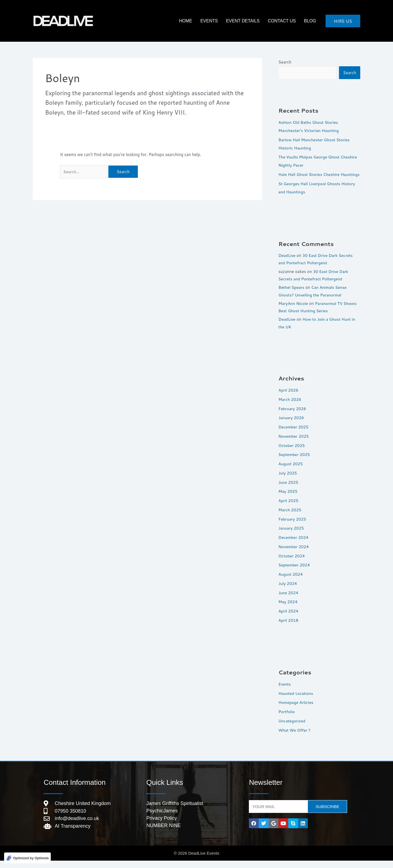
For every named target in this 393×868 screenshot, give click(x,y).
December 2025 (294, 434)
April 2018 (289, 627)
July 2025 (288, 480)
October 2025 (292, 452)
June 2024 (288, 600)
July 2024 (288, 591)
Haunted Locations (296, 700)
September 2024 (294, 572)
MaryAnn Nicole (294, 311)
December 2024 (294, 544)
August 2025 (291, 471)
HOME (198, 21)
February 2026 (293, 415)
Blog (311, 21)
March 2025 (290, 517)
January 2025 (291, 535)
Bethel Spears (292, 295)
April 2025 (289, 508)
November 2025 (294, 443)
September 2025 (294, 462)
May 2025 (288, 498)
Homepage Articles (296, 709)
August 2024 (291, 581)
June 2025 (288, 489)
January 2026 (291, 425)
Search (285, 62)
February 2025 (293, 526)
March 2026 (290, 406)
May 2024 (288, 609)
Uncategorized (292, 728)
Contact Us (286, 21)
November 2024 (294, 554)
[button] (343, 21)
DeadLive (287, 264)
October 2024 (292, 563)
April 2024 (289, 618)
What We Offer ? (295, 737)
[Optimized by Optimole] (27, 858)
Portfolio (287, 719)
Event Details (250, 21)
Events (219, 21)
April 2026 (289, 397)
